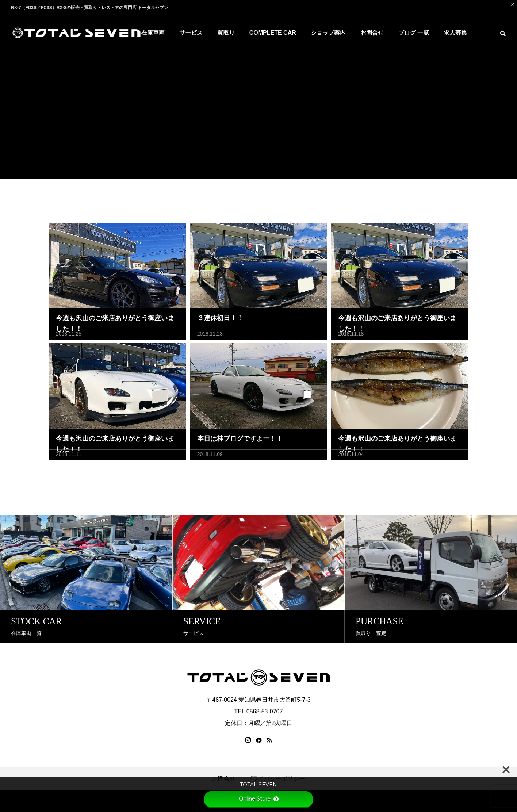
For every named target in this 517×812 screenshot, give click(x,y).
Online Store (259, 799)
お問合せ (372, 33)
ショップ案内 (328, 33)
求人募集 (455, 33)
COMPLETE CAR (273, 33)
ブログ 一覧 (414, 33)
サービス (191, 33)
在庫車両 (153, 33)
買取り (226, 33)
